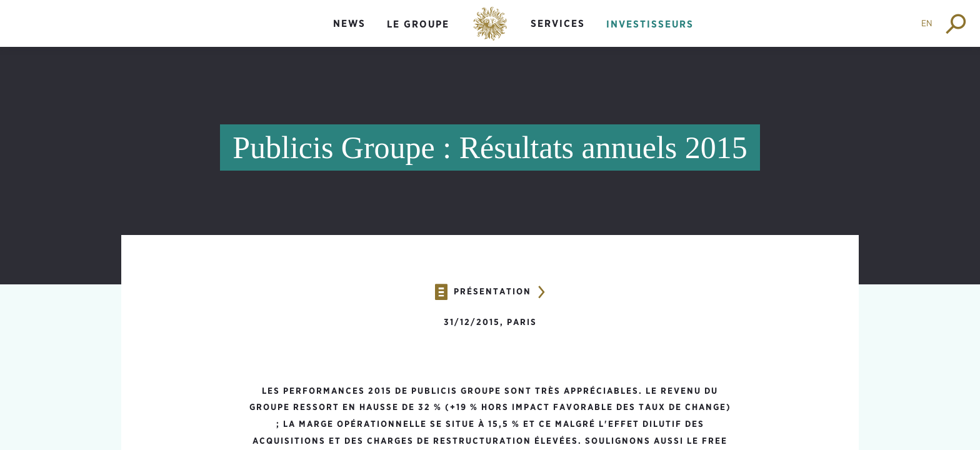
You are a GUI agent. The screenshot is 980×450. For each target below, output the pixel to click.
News (349, 23)
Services (558, 23)
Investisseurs (650, 24)
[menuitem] (349, 34)
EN (927, 23)
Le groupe (418, 24)
